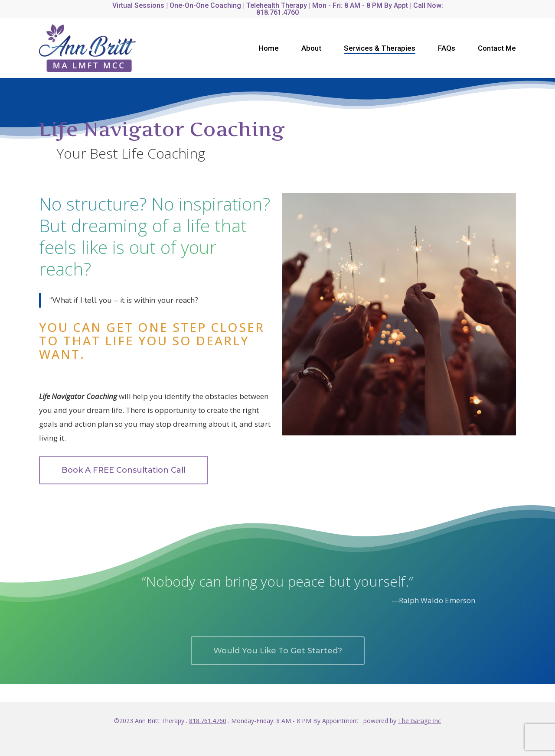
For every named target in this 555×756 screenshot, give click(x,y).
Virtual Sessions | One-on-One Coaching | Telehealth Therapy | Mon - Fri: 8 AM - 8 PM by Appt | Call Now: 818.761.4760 (278, 9)
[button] (124, 470)
